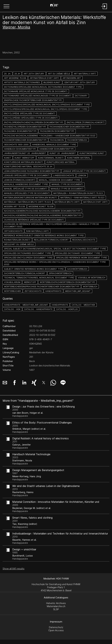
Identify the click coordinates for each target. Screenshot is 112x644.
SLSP (56, 609)
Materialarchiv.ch (56, 606)
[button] (6, 7)
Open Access (56, 630)
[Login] (104, 9)
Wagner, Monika (16, 27)
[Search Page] (55, 6)
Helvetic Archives (56, 603)
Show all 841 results (13, 569)
